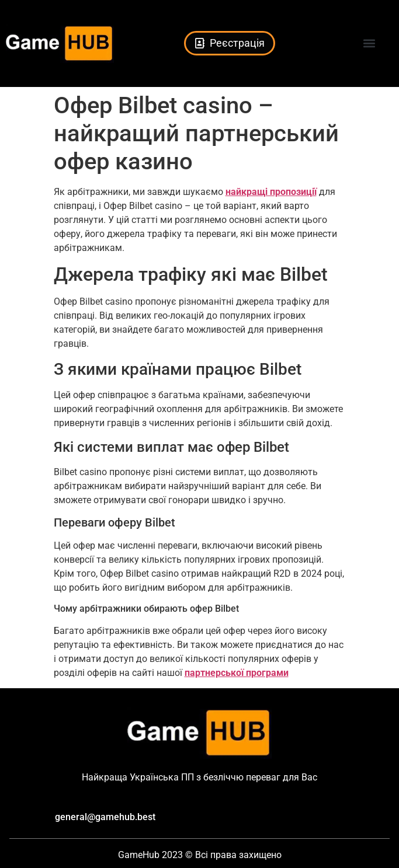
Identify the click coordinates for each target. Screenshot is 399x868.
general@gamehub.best (105, 817)
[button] (369, 43)
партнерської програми (237, 673)
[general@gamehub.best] (44, 818)
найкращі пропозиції (271, 192)
